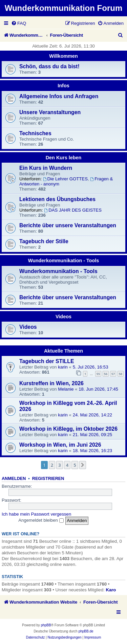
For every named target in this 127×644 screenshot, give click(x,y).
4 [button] (67, 465)
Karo (111, 590)
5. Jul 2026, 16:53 (91, 367)
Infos (63, 86)
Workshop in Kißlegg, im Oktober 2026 (68, 429)
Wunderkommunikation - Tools (64, 261)
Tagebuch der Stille (44, 241)
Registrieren (48, 479)
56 (106, 374)
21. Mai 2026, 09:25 (93, 435)
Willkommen (63, 56)
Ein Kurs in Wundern (46, 168)
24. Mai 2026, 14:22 (93, 415)
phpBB (46, 625)
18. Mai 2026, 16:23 (93, 451)
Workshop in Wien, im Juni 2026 (60, 445)
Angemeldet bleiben (41, 520)
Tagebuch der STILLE (47, 361)
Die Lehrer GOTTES (65, 179)
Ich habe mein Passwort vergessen (36, 514)
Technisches (35, 133)
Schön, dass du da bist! (49, 66)
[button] (83, 465)
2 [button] (52, 465)
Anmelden (14, 479)
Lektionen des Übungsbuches (57, 199)
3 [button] (59, 465)
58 (121, 374)
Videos (63, 317)
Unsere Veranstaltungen (50, 112)
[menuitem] (19, 23)
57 (113, 374)
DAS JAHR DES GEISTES (73, 210)
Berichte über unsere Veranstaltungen (68, 225)
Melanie (66, 389)
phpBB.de (86, 631)
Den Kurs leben (64, 158)
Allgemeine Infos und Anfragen (59, 96)
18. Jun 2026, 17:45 (98, 389)
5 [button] (75, 465)
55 (98, 374)
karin (63, 367)
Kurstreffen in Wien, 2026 (51, 383)
